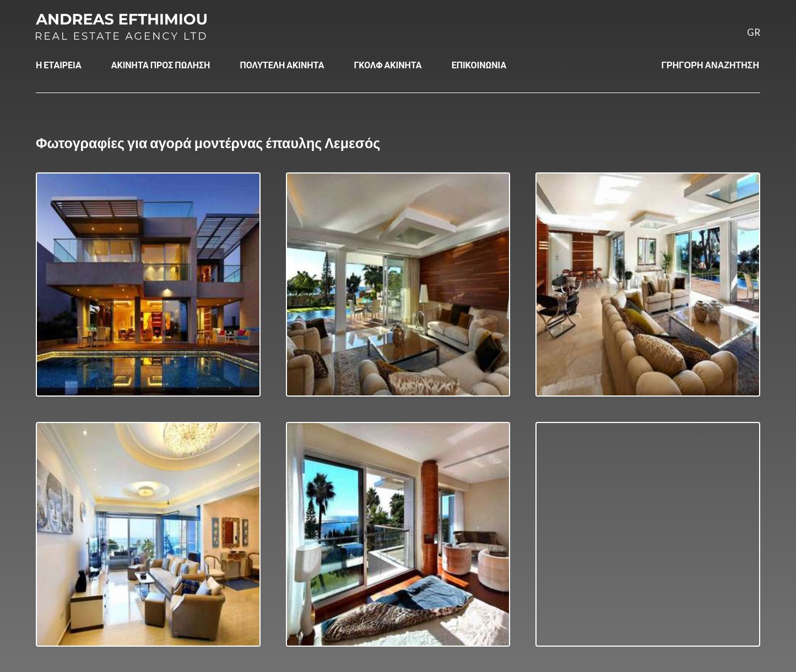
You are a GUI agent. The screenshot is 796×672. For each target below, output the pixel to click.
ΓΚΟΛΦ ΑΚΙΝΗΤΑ (388, 65)
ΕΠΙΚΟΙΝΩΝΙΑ (479, 65)
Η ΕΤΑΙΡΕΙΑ (59, 65)
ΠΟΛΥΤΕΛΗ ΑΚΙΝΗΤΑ (282, 65)
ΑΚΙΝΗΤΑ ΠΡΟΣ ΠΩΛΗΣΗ (161, 65)
